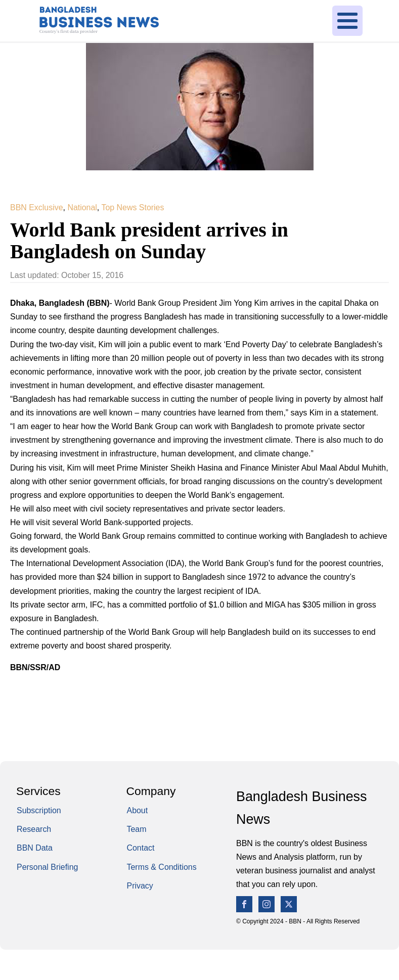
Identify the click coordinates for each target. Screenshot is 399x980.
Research (34, 829)
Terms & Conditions (162, 867)
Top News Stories (132, 207)
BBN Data (35, 848)
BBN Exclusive (37, 207)
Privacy (140, 886)
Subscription (39, 810)
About (138, 810)
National (82, 207)
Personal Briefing (47, 867)
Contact (141, 848)
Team (137, 829)
